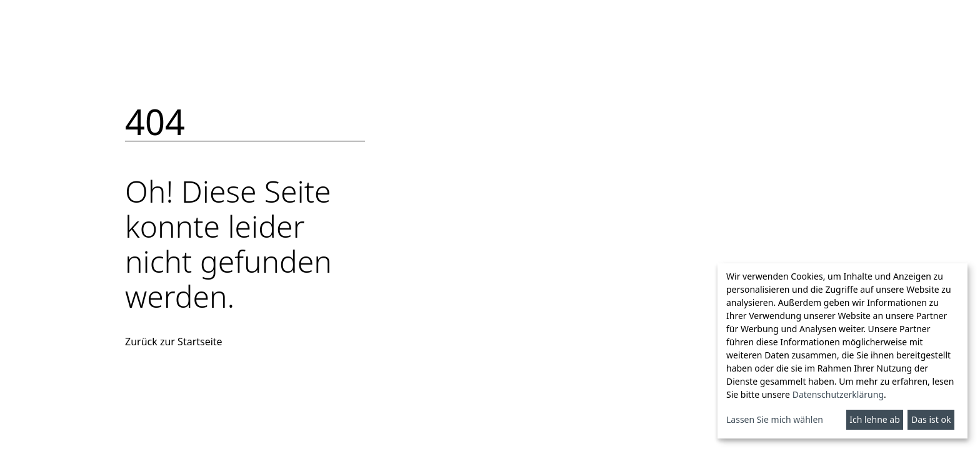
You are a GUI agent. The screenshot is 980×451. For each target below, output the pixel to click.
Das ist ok (931, 419)
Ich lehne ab (875, 419)
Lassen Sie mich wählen (775, 419)
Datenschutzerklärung (838, 394)
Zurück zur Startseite (174, 342)
